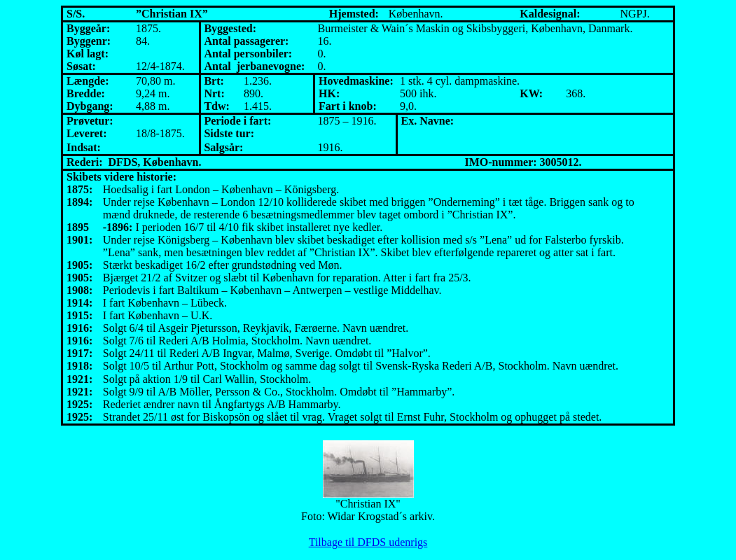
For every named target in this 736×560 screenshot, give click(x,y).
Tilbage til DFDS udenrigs (368, 542)
